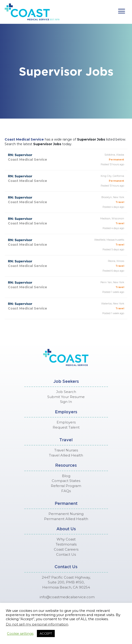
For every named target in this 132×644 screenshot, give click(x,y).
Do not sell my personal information (37, 624)
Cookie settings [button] (20, 634)
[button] (122, 11)
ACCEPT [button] (46, 633)
